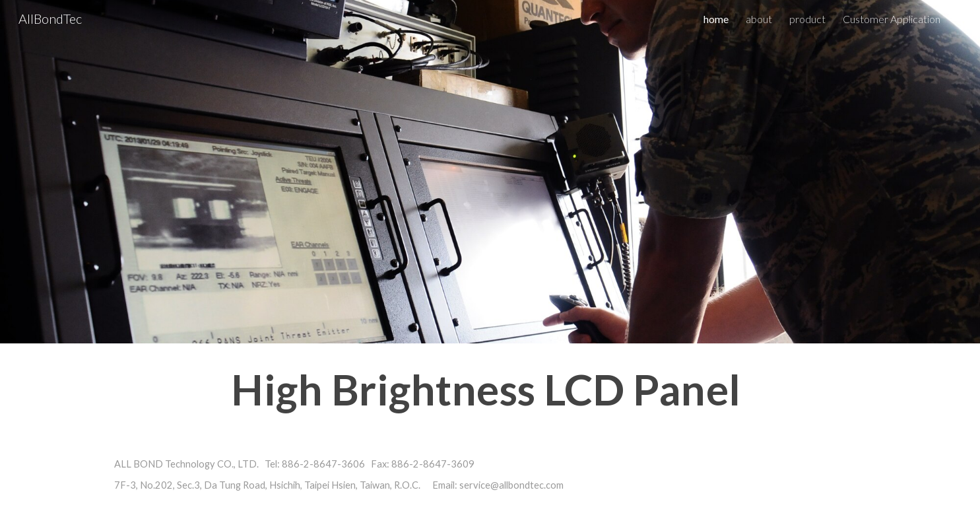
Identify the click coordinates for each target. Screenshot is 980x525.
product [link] (807, 19)
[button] (964, 18)
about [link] (759, 19)
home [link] (716, 19)
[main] (490, 390)
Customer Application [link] (892, 19)
